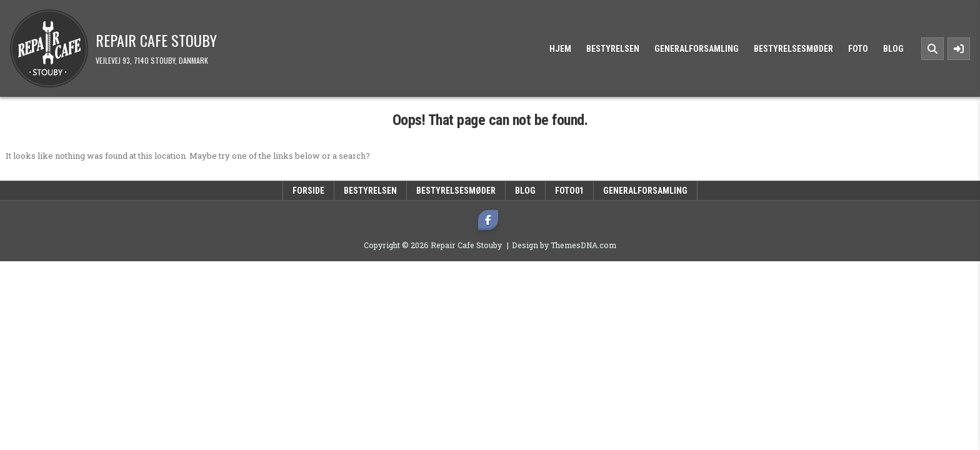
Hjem (560, 49)
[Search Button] (932, 49)
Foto (858, 49)
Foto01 (569, 191)
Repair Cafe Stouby (156, 40)
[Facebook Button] (488, 220)
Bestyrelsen (613, 49)
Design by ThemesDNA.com (564, 245)
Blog (893, 49)
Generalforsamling (697, 49)
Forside (308, 191)
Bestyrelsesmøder (793, 49)
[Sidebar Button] (959, 49)
